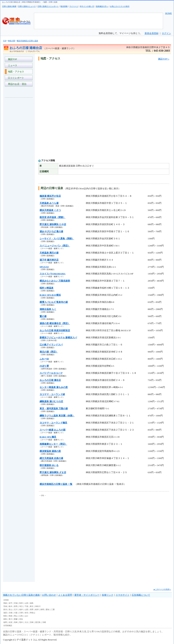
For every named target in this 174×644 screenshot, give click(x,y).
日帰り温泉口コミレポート (48, 6)
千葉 (26, 606)
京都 (10, 613)
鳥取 (5, 616)
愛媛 (16, 619)
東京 (32, 606)
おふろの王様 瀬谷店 (50, 380)
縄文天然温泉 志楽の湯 (51, 458)
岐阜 (37, 609)
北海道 (6, 600)
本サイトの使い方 (87, 6)
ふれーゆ (44, 359)
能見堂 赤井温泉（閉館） (53, 217)
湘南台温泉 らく (48, 309)
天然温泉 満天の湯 (49, 253)
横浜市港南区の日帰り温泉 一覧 (56, 484)
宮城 (16, 603)
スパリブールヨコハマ (51, 373)
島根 (10, 616)
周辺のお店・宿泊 (17, 84)
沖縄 (44, 622)
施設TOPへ (164, 59)
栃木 (10, 606)
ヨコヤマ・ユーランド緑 (52, 394)
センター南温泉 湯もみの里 (54, 387)
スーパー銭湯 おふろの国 (53, 430)
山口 (26, 616)
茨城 (5, 606)
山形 (26, 603)
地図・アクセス (15, 72)
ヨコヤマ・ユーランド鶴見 (53, 423)
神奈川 (38, 606)
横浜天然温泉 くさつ (50, 210)
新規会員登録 (152, 33)
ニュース (12, 65)
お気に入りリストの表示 (120, 6)
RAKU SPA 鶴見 (48, 437)
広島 (21, 616)
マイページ (74, 6)
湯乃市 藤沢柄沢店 (49, 260)
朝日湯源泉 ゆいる (49, 465)
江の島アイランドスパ (51, 345)
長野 (32, 609)
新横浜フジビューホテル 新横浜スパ (58, 338)
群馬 (16, 606)
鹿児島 (38, 622)
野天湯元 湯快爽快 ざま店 (53, 472)
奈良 (26, 613)
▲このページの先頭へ (162, 589)
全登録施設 (8, 625)
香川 (10, 619)
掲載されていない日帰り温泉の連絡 (21, 595)
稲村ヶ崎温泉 (47, 288)
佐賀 (10, 622)
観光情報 (64, 6)
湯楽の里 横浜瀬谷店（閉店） (55, 323)
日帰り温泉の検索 (9, 6)
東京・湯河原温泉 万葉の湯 (54, 408)
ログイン (166, 33)
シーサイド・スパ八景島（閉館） (57, 239)
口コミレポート (15, 78)
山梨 (26, 609)
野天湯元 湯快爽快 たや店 (53, 224)
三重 (53, 609)
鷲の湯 (43, 316)
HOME (169, 13)
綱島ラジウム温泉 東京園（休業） (57, 416)
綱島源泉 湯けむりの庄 (51, 401)
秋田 (21, 603)
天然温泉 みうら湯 (49, 203)
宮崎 (32, 622)
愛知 (48, 609)
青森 (5, 603)
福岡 (5, 622)
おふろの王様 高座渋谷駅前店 (55, 330)
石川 (16, 609)
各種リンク (108, 595)
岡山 (16, 616)
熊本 (21, 622)
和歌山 (33, 613)
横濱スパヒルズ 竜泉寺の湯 (54, 302)
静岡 (42, 609)
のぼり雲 (44, 366)
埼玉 (21, 606)
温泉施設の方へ (102, 6)
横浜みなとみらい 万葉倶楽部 (55, 281)
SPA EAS (44, 267)
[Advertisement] (19, 153)
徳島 (5, 619)
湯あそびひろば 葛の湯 (51, 231)
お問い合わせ (49, 595)
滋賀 (5, 613)
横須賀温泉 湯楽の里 (50, 451)
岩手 (10, 603)
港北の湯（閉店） (49, 352)
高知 (21, 619)
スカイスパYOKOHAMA (53, 274)
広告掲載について (141, 595)
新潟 (5, 609)
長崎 (16, 622)
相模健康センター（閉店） (53, 444)
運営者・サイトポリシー (87, 595)
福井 (21, 609)
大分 (26, 622)
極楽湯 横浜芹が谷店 (50, 196)
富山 (10, 609)
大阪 (16, 613)
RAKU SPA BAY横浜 (50, 295)
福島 (32, 603)
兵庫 (21, 613)
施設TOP (12, 59)
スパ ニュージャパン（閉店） (55, 246)
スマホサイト (123, 595)
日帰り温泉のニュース (27, 6)
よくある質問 (65, 595)
